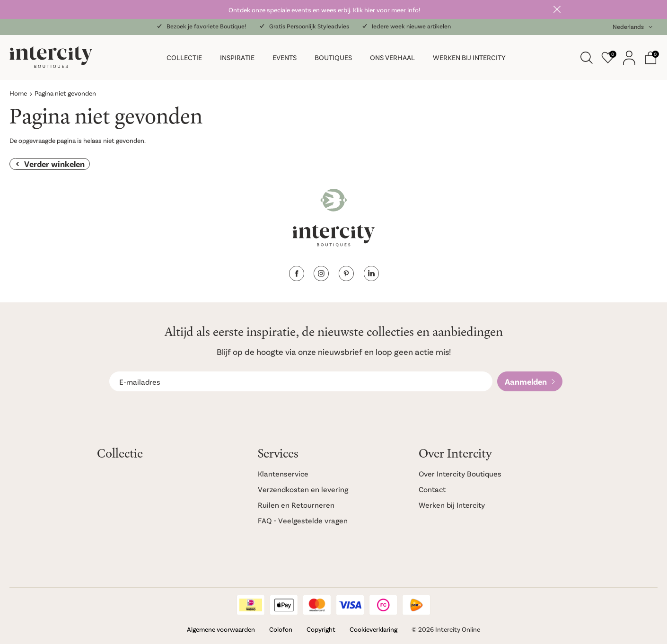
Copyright (321, 629)
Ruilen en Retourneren (296, 505)
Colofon (281, 629)
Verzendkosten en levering (303, 489)
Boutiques (333, 57)
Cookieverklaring (373, 629)
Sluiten (557, 9)
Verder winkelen (54, 164)
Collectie (184, 57)
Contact (432, 489)
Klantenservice (283, 473)
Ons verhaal (392, 57)
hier (370, 10)
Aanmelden (526, 381)
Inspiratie (237, 57)
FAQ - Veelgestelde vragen (303, 520)
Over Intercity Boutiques (460, 473)
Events (285, 57)
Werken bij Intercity (469, 57)
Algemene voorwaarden (221, 629)
